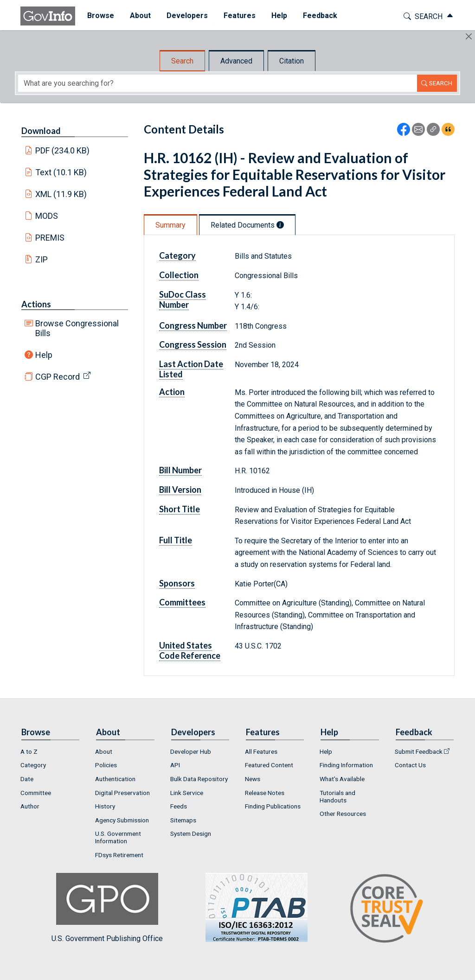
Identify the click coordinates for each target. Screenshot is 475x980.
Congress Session (193, 344)
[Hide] (469, 36)
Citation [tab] (292, 61)
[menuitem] (96, 16)
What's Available (342, 779)
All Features (261, 751)
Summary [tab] (170, 225)
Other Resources (343, 814)
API (175, 765)
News (253, 779)
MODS (47, 216)
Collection (179, 275)
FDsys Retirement (119, 855)
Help (44, 355)
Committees (182, 602)
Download (41, 131)
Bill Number (180, 470)
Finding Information (346, 765)
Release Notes (265, 793)
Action (172, 392)
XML (61, 194)
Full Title (176, 540)
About (104, 751)
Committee (36, 793)
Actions (36, 304)
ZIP (42, 259)
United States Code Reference (190, 650)
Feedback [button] (316, 16)
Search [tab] (182, 61)
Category (177, 255)
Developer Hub (191, 751)
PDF (63, 150)
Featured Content (269, 765)
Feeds (179, 806)
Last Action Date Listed (191, 369)
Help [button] (275, 16)
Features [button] (235, 16)
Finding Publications (273, 806)
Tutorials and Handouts (337, 796)
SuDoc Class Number (183, 299)
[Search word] (218, 83)
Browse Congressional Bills (77, 328)
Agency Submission (122, 820)
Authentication (115, 779)
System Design (191, 834)
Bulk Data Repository (199, 779)
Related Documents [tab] (247, 225)
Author (30, 806)
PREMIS (50, 238)
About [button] (136, 16)
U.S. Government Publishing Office (252, 908)
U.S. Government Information (118, 837)
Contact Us (410, 765)
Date (27, 779)
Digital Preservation (122, 793)
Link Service (187, 793)
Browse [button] (96, 16)
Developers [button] (183, 16)
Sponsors (177, 583)
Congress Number (193, 325)
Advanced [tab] (236, 61)
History (105, 806)
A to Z (29, 751)
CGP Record (58, 377)
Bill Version (180, 490)
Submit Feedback (419, 751)
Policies (106, 765)
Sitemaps (183, 820)
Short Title (180, 509)
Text (61, 172)
